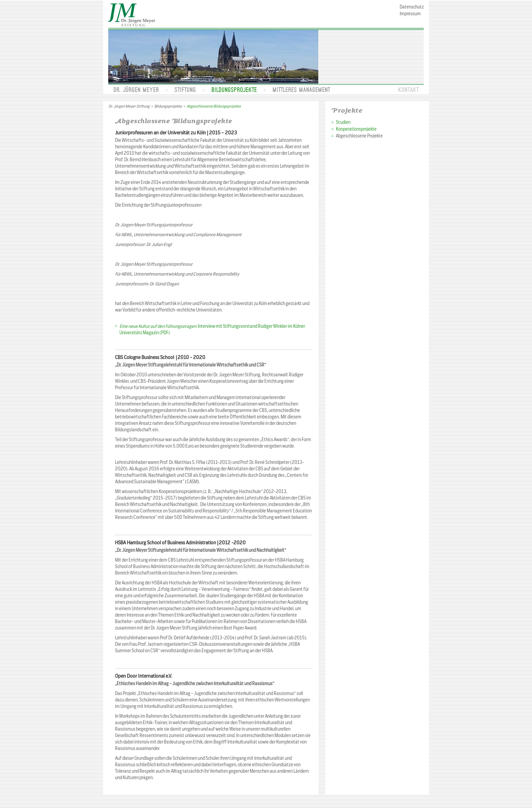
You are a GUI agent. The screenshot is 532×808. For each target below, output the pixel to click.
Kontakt (408, 89)
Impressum (410, 14)
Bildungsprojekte (234, 89)
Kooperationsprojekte (356, 129)
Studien (343, 122)
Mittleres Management (301, 89)
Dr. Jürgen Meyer (136, 89)
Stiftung (185, 89)
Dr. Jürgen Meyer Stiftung (129, 106)
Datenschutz (412, 7)
